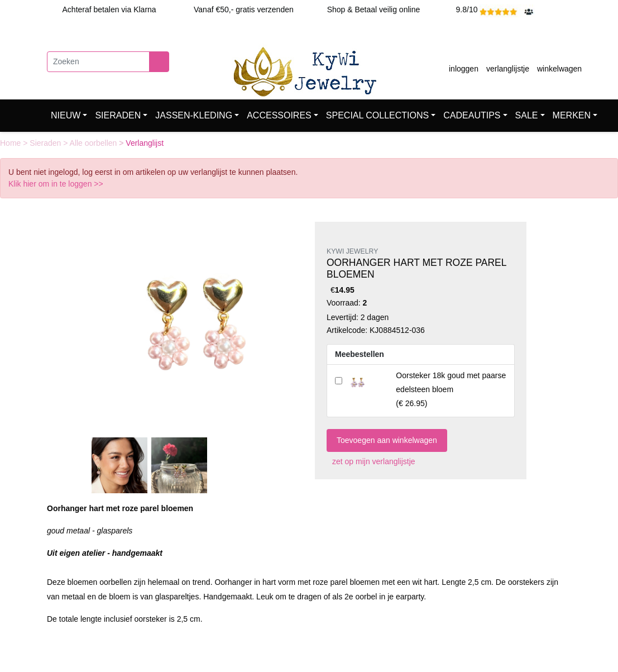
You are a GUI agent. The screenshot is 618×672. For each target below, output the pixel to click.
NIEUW (66, 115)
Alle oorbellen (95, 143)
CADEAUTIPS (472, 115)
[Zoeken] (98, 62)
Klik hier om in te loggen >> (56, 184)
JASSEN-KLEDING (194, 115)
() (451, 389)
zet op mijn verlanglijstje (371, 461)
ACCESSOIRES (279, 115)
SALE (527, 115)
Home (11, 143)
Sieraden (46, 143)
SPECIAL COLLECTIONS (377, 115)
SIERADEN (118, 115)
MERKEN (572, 115)
